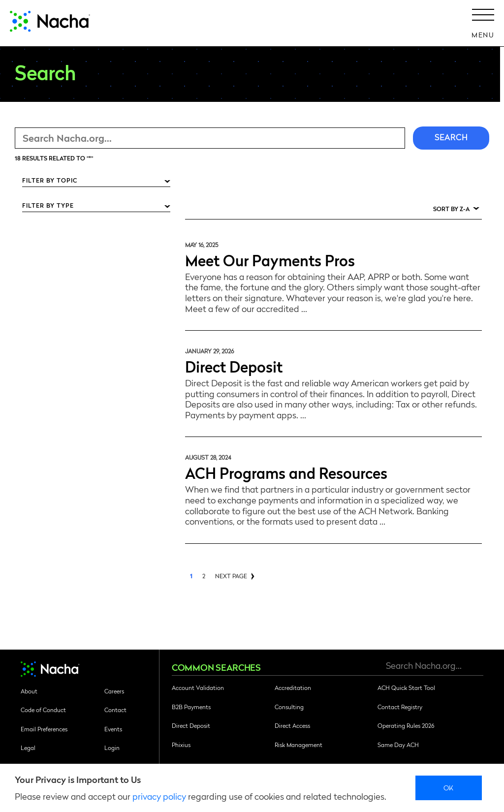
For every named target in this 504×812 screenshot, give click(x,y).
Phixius (181, 745)
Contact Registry (400, 707)
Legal (28, 748)
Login (112, 748)
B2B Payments (191, 707)
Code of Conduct (43, 710)
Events (113, 729)
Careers (114, 691)
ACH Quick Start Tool (406, 687)
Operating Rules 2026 (406, 725)
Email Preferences (44, 729)
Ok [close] (449, 787)
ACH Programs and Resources (286, 472)
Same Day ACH (398, 745)
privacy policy (159, 796)
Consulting (289, 707)
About (29, 691)
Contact (115, 710)
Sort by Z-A (451, 209)
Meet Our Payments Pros (270, 260)
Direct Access (292, 725)
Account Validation (198, 687)
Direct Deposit (234, 366)
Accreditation (293, 687)
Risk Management (299, 745)
